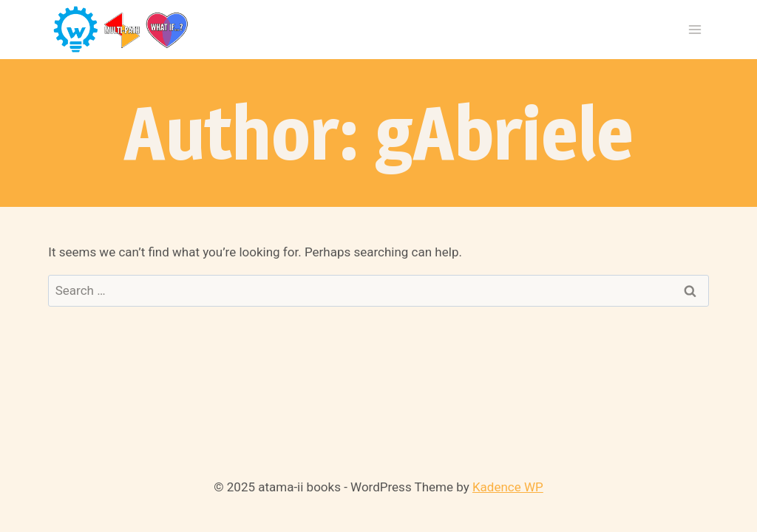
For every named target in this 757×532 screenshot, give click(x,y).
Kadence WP (508, 487)
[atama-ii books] (122, 30)
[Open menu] (695, 29)
